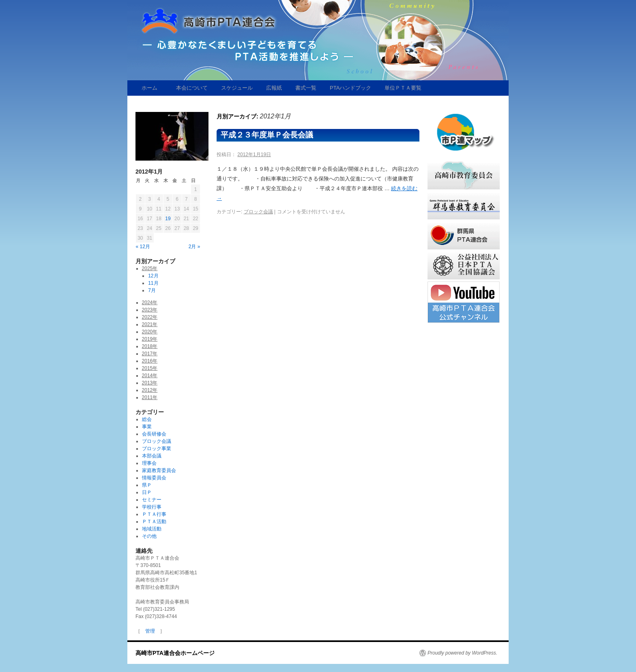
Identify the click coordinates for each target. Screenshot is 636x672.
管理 (150, 631)
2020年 (150, 332)
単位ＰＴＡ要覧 (400, 88)
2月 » (194, 247)
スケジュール (234, 88)
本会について (189, 88)
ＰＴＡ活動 (154, 522)
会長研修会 (154, 434)
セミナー (152, 500)
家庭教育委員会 (159, 470)
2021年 (150, 324)
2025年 (150, 268)
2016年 (150, 361)
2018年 (150, 346)
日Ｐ (147, 492)
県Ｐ (147, 485)
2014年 (150, 376)
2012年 (150, 390)
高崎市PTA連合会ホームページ (175, 653)
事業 (147, 427)
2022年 (150, 317)
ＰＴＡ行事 (154, 514)
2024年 (150, 303)
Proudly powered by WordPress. (462, 653)
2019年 (150, 339)
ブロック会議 (258, 212)
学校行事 (152, 507)
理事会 (149, 463)
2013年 (150, 383)
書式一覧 (303, 88)
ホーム (149, 88)
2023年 (150, 310)
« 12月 (143, 247)
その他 (149, 536)
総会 (147, 419)
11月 (153, 283)
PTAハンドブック (348, 88)
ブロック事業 (157, 449)
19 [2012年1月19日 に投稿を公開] (168, 219)
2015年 (150, 368)
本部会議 (152, 456)
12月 (153, 276)
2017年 (150, 354)
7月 (152, 290)
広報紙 (271, 88)
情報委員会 (154, 478)
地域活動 (152, 529)
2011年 (150, 397)
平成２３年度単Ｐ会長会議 (267, 135)
